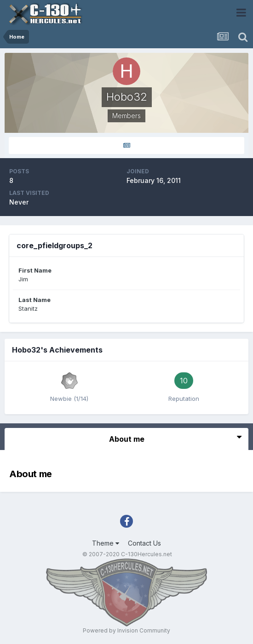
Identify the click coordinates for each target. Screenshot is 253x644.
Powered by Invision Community (126, 630)
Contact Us (144, 543)
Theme (106, 543)
